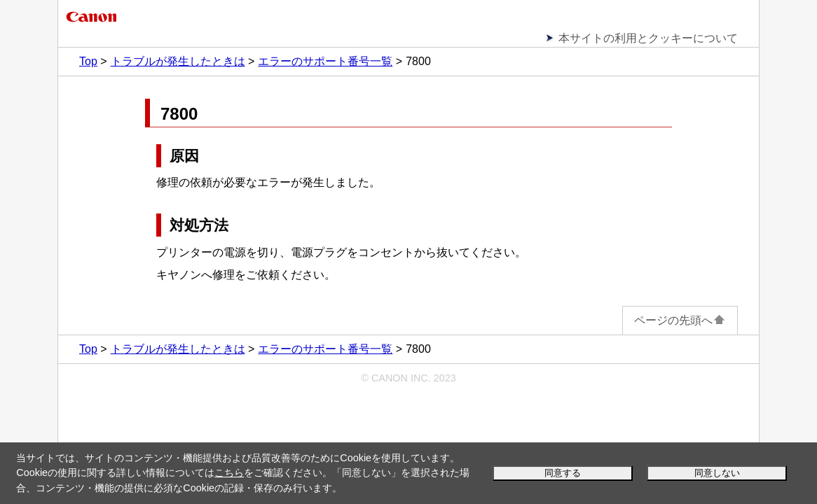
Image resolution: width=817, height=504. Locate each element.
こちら (229, 472)
